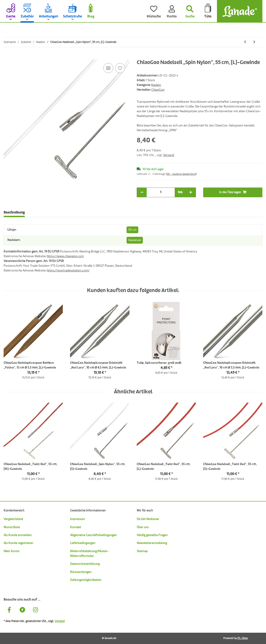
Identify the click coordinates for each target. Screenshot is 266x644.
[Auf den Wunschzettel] (120, 68)
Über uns (143, 527)
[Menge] (161, 192)
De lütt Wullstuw (148, 519)
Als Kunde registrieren (18, 543)
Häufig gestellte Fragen (152, 535)
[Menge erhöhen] (191, 192)
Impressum (78, 519)
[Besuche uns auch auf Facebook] (9, 610)
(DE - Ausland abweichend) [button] (181, 174)
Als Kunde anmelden (18, 535)
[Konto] (172, 11)
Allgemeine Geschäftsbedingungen (93, 535)
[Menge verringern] (142, 192)
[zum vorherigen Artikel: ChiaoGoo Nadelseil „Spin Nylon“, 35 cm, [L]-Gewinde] (245, 42)
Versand (169, 155)
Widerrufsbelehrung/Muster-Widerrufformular (89, 554)
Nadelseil (135, 240)
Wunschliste (12, 527)
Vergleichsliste (13, 519)
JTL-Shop (243, 638)
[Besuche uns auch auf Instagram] (35, 610)
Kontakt (76, 527)
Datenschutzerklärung (85, 564)
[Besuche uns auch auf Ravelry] (22, 610)
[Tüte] (208, 11)
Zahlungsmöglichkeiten (86, 580)
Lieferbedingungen (83, 543)
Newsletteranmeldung (152, 543)
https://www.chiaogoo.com (65, 256)
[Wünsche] (154, 11)
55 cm (132, 230)
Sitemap (142, 551)
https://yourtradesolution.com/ (68, 271)
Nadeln (156, 85)
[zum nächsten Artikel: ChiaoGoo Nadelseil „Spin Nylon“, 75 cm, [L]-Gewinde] (254, 42)
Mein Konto (12, 551)
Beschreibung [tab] (14, 213)
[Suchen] (190, 11)
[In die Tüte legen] (7, 57)
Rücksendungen (81, 572)
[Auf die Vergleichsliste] (108, 68)
